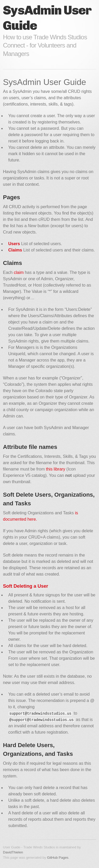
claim (19, 272)
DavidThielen (13, 852)
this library (56, 469)
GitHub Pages (58, 858)
